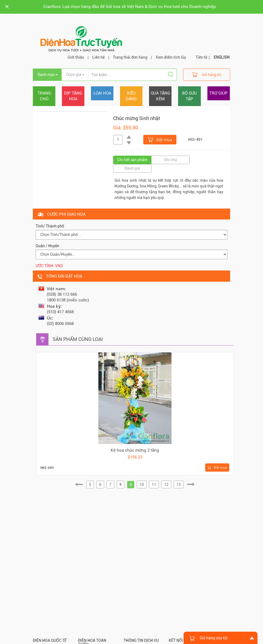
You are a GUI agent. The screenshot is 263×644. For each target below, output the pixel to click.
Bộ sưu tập (189, 96)
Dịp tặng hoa (73, 96)
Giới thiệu (76, 57)
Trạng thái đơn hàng (130, 57)
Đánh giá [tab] (132, 168)
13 (179, 485)
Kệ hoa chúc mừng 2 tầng (135, 450)
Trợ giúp (218, 93)
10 (142, 485)
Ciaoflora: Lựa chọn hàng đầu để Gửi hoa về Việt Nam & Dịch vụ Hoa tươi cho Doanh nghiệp (130, 7)
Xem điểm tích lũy (171, 57)
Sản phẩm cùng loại (78, 339)
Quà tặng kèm (160, 96)
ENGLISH (222, 57)
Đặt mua (160, 139)
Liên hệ (98, 57)
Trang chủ (44, 96)
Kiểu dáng (131, 96)
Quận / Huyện (47, 246)
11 (154, 485)
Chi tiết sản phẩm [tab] (132, 160)
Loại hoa (102, 93)
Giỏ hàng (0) (207, 74)
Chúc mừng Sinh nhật (137, 118)
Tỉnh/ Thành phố (50, 226)
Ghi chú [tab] (171, 160)
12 (166, 485)
